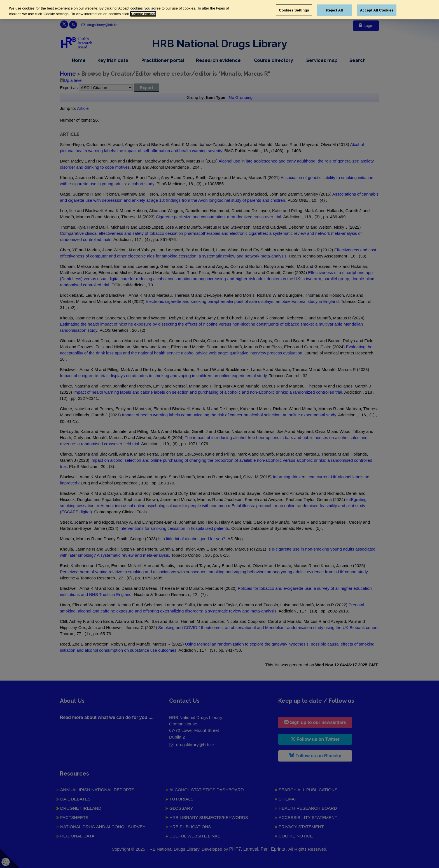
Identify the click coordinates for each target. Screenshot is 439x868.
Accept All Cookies (377, 10)
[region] (219, 10)
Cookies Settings (294, 10)
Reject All (335, 10)
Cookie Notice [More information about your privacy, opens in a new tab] (143, 14)
